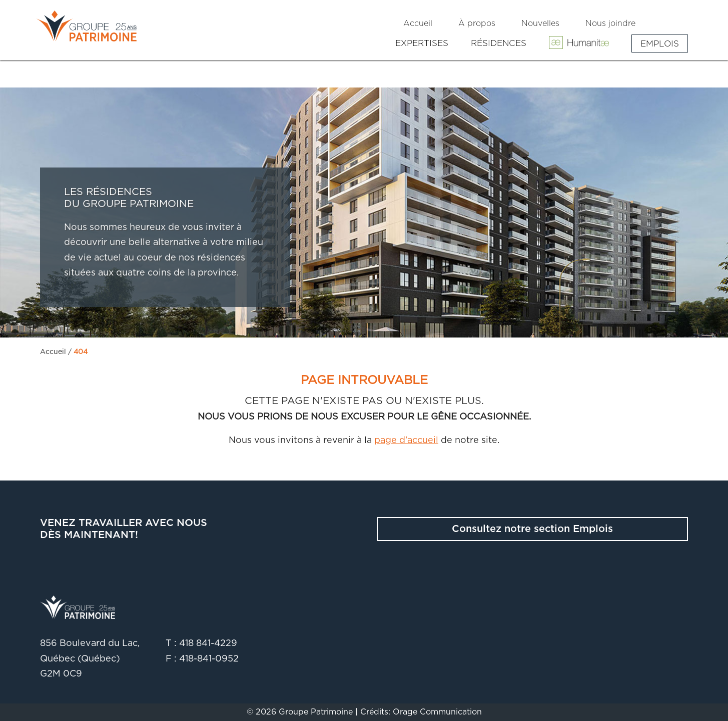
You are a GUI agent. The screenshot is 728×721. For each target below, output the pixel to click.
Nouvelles (540, 23)
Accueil (418, 23)
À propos (477, 23)
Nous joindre (610, 23)
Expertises (422, 43)
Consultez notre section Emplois (532, 529)
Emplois (660, 43)
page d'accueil (406, 440)
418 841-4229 (208, 643)
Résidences (499, 43)
